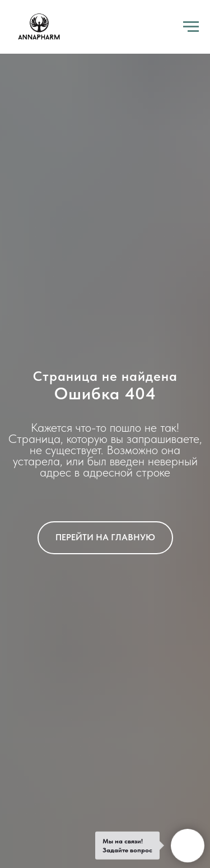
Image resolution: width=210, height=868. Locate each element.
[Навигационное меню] (191, 27)
